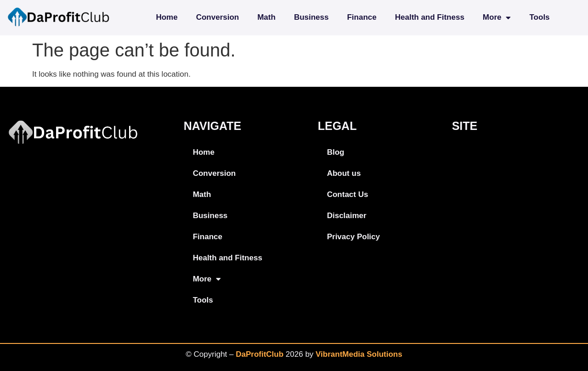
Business (311, 17)
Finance (362, 17)
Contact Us (348, 194)
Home (167, 17)
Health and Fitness (430, 17)
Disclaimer (347, 216)
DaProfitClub (260, 354)
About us (344, 173)
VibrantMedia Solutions (359, 354)
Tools (539, 17)
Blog (336, 152)
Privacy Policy (353, 237)
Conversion (218, 17)
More (497, 18)
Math (266, 17)
